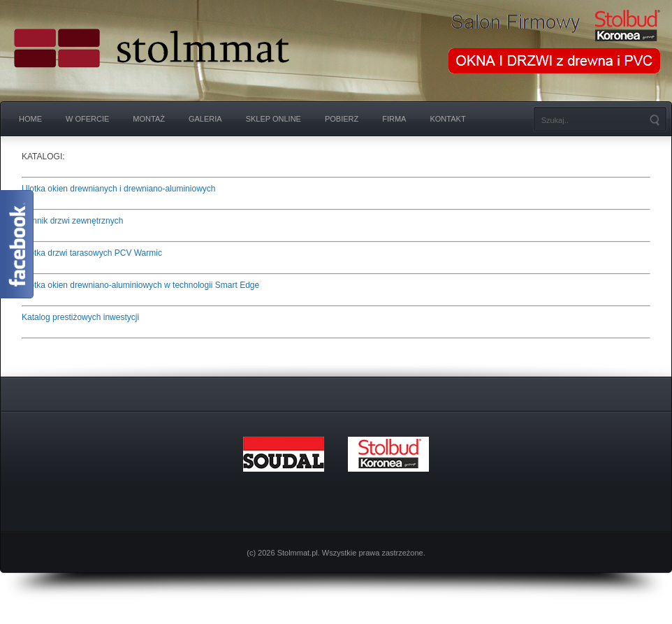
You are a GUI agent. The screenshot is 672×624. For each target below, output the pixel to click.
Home (30, 119)
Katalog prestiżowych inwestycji (80, 317)
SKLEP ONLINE (273, 119)
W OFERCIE (87, 119)
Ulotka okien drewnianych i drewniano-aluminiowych (118, 189)
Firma (394, 119)
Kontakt (447, 119)
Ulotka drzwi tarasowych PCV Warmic (92, 253)
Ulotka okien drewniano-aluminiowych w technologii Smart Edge (140, 285)
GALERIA (205, 119)
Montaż (149, 119)
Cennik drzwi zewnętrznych (72, 221)
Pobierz (342, 119)
